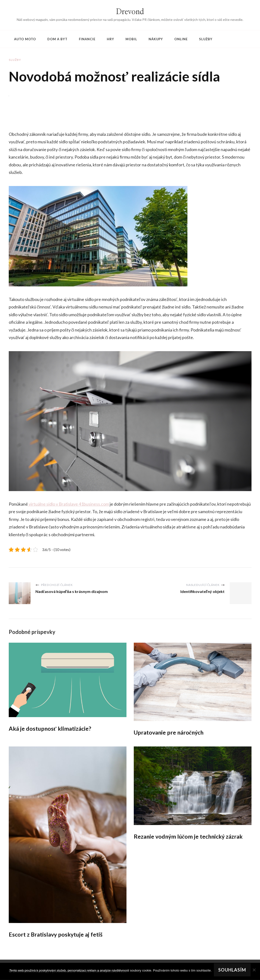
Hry (110, 39)
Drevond (130, 12)
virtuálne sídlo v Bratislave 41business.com (69, 504)
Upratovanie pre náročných (170, 733)
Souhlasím (232, 970)
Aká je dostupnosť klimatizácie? (51, 729)
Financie (87, 39)
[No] (254, 970)
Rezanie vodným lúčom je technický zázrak (190, 837)
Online (181, 39)
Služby (206, 39)
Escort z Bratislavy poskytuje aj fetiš (57, 935)
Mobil (131, 39)
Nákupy (156, 39)
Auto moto (25, 39)
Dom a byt (57, 39)
